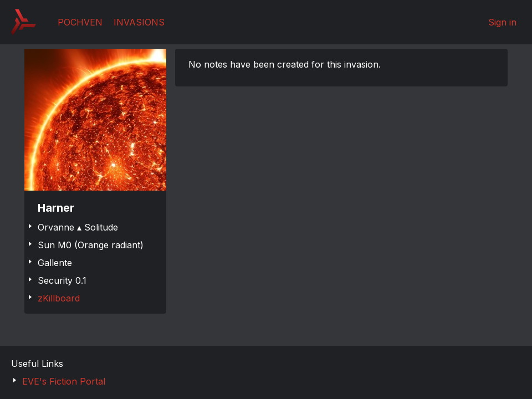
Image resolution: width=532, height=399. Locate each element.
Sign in (502, 22)
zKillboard (59, 298)
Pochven (80, 22)
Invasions (139, 22)
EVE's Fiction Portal (64, 381)
